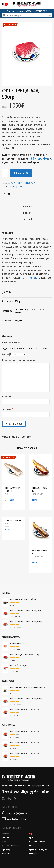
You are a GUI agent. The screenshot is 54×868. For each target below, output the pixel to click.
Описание (27, 206)
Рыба (31, 846)
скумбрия (18, 186)
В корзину (19, 173)
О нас (4, 842)
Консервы (33, 854)
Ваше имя (7, 397)
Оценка (6, 354)
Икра (31, 834)
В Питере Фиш (40, 159)
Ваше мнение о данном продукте (19, 360)
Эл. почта (7, 409)
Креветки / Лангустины (39, 850)
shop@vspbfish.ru (19, 819)
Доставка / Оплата (10, 846)
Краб (31, 838)
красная (11, 186)
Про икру (6, 850)
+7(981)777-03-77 (41, 11)
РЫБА (13, 183)
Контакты (6, 854)
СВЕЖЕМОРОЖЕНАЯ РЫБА (25, 183)
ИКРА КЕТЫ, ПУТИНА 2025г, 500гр (21, 732)
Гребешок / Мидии (37, 842)
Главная (6, 834)
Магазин (6, 838)
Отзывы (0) (27, 219)
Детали (27, 213)
